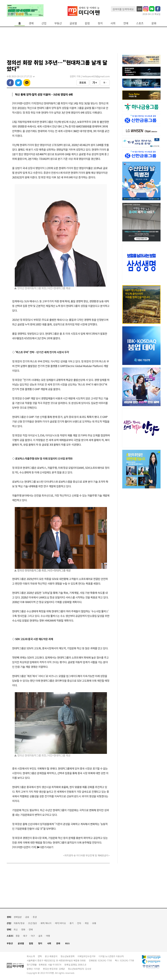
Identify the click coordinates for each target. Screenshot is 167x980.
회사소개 (31, 956)
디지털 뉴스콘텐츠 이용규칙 (111, 956)
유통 (94, 923)
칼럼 (87, 23)
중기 (72, 923)
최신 (16, 930)
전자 (79, 923)
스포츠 (140, 23)
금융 (27, 917)
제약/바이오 (60, 923)
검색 (139, 9)
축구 (25, 936)
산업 (44, 23)
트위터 (19, 83)
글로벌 (73, 23)
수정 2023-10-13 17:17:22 (21, 76)
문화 (154, 23)
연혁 (40, 956)
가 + (95, 82)
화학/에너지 (46, 923)
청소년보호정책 (68, 956)
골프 (40, 936)
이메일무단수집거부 (87, 956)
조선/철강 (33, 923)
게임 (87, 923)
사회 (113, 23)
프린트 (83, 82)
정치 (100, 23)
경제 (31, 23)
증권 (35, 917)
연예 (126, 23)
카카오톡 (27, 83)
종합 (18, 936)
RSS (68, 943)
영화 (23, 930)
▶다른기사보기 (45, 847)
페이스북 (10, 83)
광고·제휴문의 (51, 956)
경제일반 (18, 917)
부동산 (58, 23)
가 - (105, 83)
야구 (33, 936)
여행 (48, 936)
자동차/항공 (19, 923)
